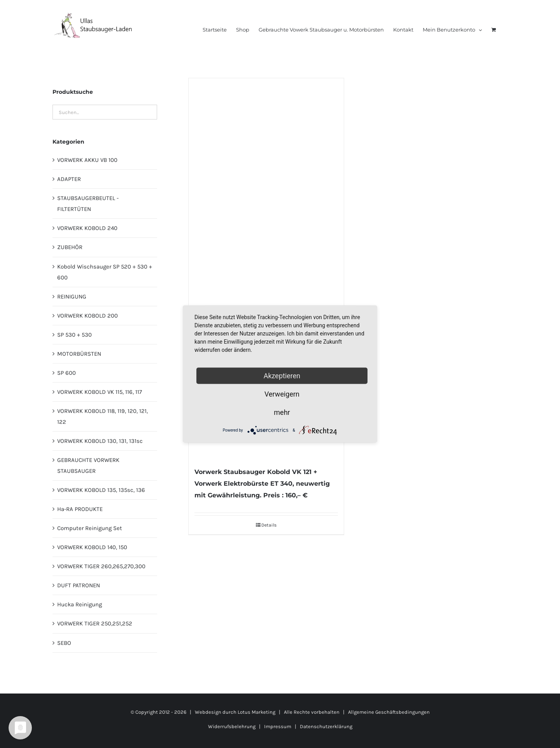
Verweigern (282, 394)
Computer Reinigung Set (90, 528)
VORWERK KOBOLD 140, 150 (92, 547)
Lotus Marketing (256, 712)
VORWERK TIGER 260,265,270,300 (101, 566)
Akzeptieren (282, 376)
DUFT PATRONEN (79, 585)
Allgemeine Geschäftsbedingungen (389, 712)
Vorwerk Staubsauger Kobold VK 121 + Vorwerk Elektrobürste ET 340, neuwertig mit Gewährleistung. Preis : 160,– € (262, 484)
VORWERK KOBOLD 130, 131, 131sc (100, 441)
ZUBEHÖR (70, 247)
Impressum (278, 726)
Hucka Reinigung (80, 604)
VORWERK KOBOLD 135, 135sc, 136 (101, 490)
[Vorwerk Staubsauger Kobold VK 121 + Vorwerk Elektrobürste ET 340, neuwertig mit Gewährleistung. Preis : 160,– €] (266, 268)
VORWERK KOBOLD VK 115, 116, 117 (100, 392)
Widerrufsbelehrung (232, 726)
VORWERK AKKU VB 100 (87, 160)
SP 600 (66, 373)
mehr (282, 412)
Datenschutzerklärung (326, 726)
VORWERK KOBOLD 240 (87, 228)
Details (269, 525)
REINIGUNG (72, 297)
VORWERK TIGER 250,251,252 (95, 623)
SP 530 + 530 (74, 335)
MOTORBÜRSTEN (79, 354)
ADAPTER (69, 179)
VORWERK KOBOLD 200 (87, 316)
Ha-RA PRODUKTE (80, 509)
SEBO (64, 643)
